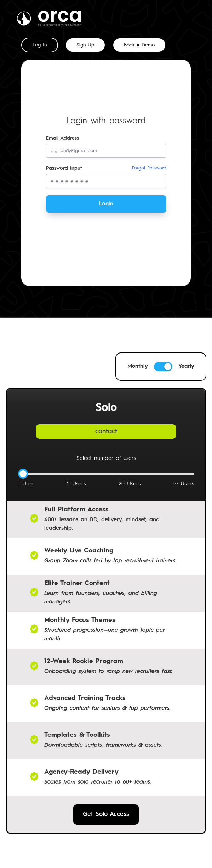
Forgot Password (149, 168)
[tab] (40, 45)
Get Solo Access (106, 814)
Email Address (62, 138)
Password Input (106, 169)
